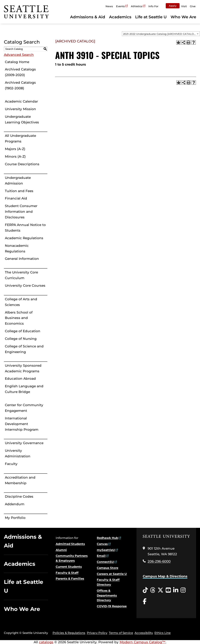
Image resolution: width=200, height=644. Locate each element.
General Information (22, 259)
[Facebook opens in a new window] (145, 602)
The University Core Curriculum (21, 275)
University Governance (24, 443)
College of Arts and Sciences (21, 302)
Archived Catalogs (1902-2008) (20, 85)
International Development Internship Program (22, 424)
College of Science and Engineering (24, 349)
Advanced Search (19, 55)
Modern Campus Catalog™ (143, 642)
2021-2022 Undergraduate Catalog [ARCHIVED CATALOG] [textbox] (160, 34)
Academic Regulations (24, 238)
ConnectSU (105, 562)
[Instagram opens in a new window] (183, 590)
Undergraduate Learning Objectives (22, 119)
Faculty (11, 464)
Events (120, 6)
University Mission (20, 109)
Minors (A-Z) (15, 156)
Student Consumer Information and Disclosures (21, 212)
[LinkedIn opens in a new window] (176, 590)
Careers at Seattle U (112, 574)
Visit (184, 6)
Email (101, 556)
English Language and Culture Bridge (24, 389)
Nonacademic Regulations (17, 248)
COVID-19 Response (112, 606)
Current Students (69, 567)
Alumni (61, 550)
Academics (120, 17)
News (109, 6)
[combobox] (161, 34)
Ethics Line (163, 633)
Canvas (102, 544)
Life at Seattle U (151, 17)
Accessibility (144, 633)
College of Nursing (21, 339)
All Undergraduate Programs (20, 138)
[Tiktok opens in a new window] (145, 590)
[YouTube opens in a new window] (168, 590)
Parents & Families (70, 579)
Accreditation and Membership (20, 480)
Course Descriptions (22, 164)
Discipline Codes (19, 496)
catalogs (46, 642)
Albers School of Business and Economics (19, 318)
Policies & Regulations (69, 633)
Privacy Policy (97, 633)
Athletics (137, 6)
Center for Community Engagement (24, 408)
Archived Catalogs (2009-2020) (20, 72)
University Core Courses (25, 286)
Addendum (15, 504)
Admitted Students (70, 544)
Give (193, 6)
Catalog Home (17, 62)
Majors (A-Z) (15, 149)
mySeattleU (106, 550)
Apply (173, 6)
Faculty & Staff (67, 573)
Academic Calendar (21, 101)
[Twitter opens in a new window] (160, 590)
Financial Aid (16, 198)
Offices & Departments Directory (107, 595)
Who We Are (183, 17)
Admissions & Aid (88, 17)
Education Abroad (20, 379)
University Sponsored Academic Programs (23, 368)
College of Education (23, 331)
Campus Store (107, 568)
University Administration (18, 453)
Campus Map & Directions (165, 576)
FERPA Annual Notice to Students (25, 228)
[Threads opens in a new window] (153, 590)
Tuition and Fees (19, 191)
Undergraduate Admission (18, 181)
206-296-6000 (159, 561)
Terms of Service (121, 633)
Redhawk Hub (107, 538)
